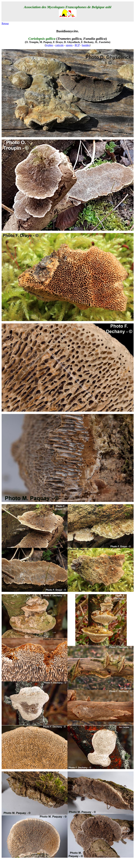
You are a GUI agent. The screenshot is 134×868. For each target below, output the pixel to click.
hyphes (49, 45)
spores (69, 45)
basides (86, 45)
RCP (77, 45)
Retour (5, 23)
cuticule (59, 45)
